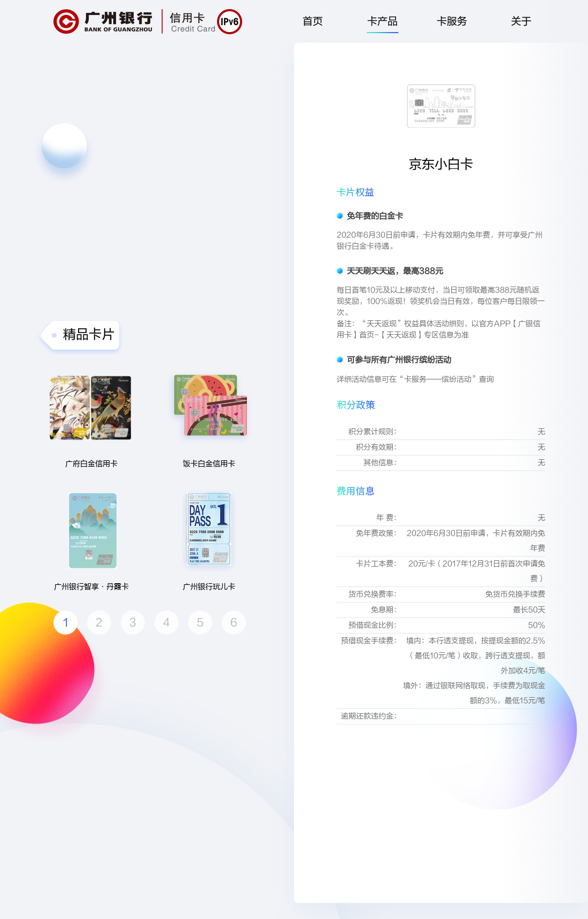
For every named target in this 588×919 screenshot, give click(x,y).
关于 (521, 21)
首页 (313, 21)
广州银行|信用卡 (134, 21)
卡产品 (382, 24)
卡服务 (452, 21)
